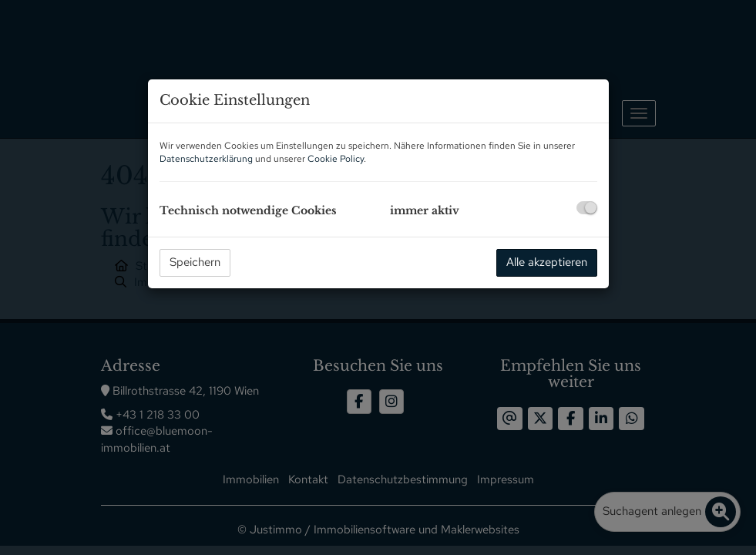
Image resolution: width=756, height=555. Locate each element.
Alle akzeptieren (547, 262)
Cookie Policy (336, 159)
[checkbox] (587, 208)
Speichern (195, 262)
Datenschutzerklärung (206, 159)
